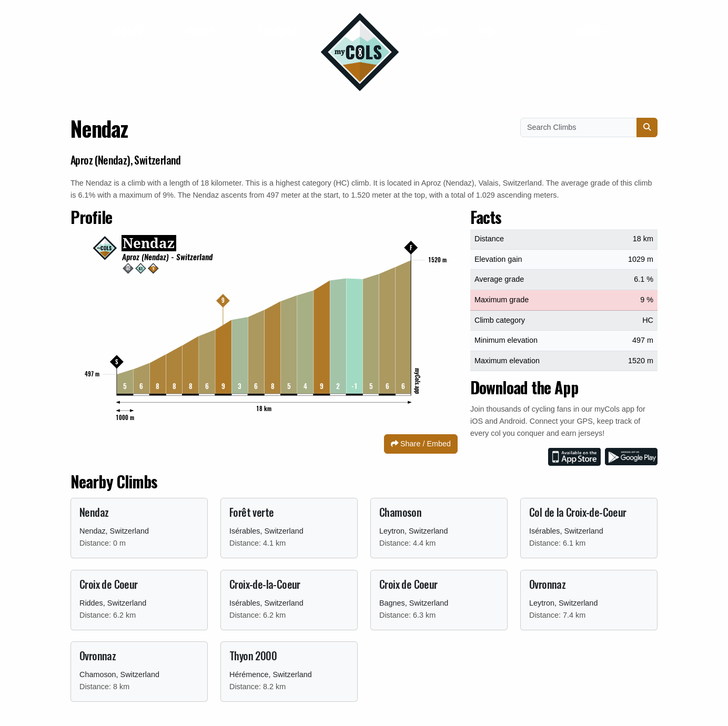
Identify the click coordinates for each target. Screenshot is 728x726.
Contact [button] (130, 31)
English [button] (590, 31)
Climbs (438, 31)
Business (277, 31)
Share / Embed (421, 444)
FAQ (486, 31)
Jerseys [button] (204, 31)
